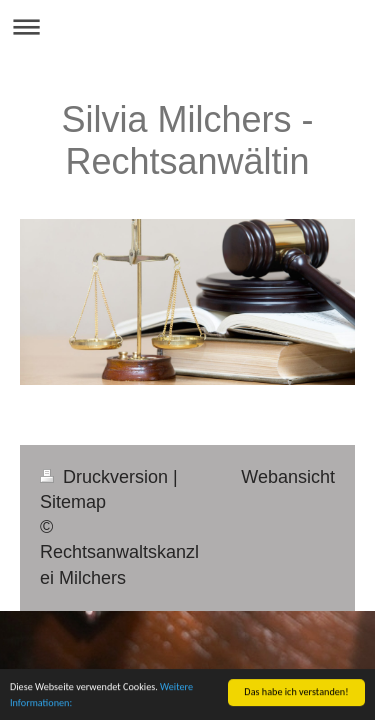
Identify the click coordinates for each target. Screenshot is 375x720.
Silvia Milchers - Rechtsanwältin (187, 140)
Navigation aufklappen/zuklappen (187, 26)
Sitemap (73, 502)
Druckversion (106, 477)
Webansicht (288, 477)
